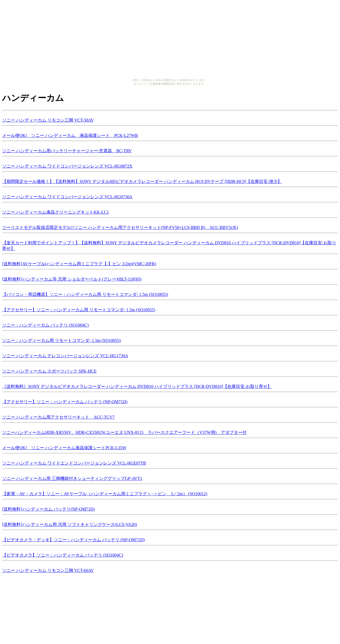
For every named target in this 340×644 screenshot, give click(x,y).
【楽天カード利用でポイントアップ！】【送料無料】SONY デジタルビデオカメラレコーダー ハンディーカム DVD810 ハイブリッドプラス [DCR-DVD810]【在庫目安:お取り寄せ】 (169, 245)
